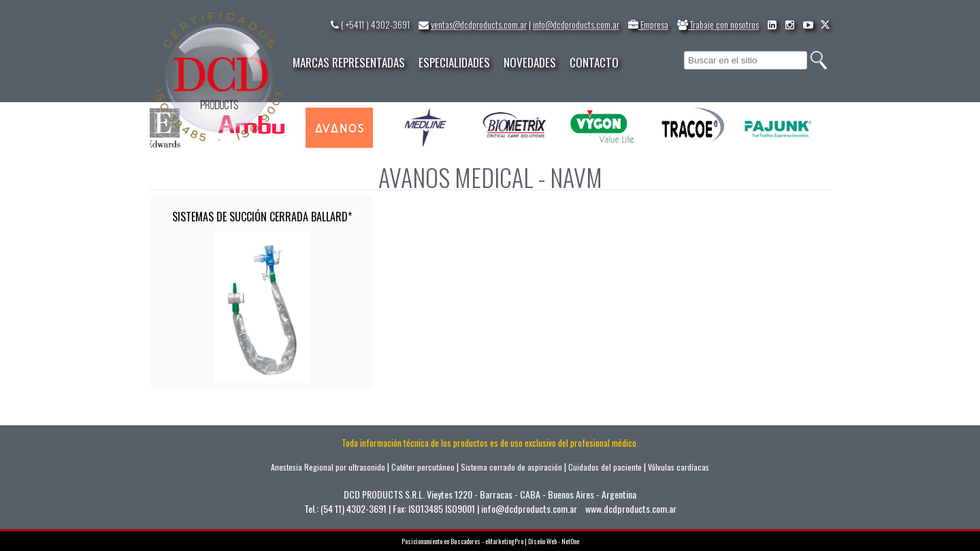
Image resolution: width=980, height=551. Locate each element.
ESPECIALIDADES (454, 62)
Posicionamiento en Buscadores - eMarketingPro (462, 541)
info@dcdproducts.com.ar (576, 24)
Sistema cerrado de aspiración (511, 467)
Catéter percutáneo (423, 467)
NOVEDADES (530, 62)
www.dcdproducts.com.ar (631, 508)
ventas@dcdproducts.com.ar (479, 24)
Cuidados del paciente (605, 467)
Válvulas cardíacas (679, 467)
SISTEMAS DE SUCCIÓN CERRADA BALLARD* (262, 217)
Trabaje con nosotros (718, 24)
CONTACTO (594, 62)
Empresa (648, 24)
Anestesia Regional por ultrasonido (328, 467)
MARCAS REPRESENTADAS (349, 62)
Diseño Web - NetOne (554, 541)
